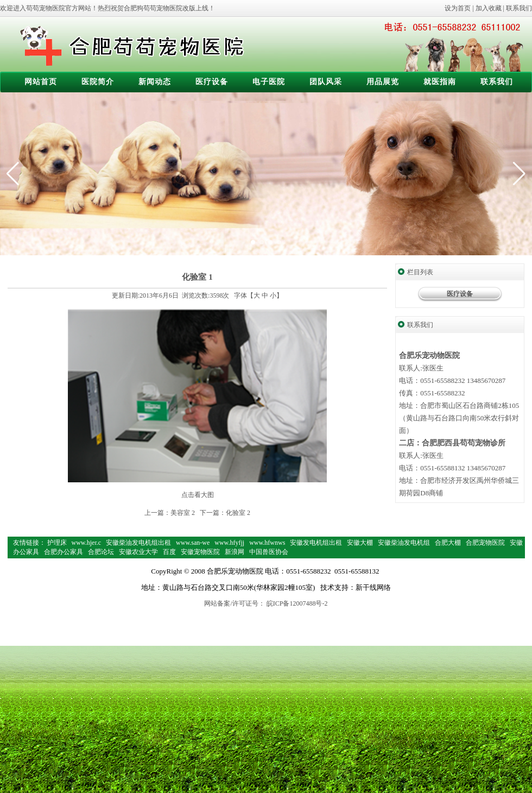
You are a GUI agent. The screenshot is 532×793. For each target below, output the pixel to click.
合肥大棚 (448, 543)
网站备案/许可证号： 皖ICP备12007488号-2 (266, 603)
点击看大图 (198, 495)
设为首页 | (460, 8)
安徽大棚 (360, 543)
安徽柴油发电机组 (404, 543)
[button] (519, 174)
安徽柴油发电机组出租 (138, 543)
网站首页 (41, 82)
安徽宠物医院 (200, 552)
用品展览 (383, 82)
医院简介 (98, 82)
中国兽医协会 (269, 552)
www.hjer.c (87, 543)
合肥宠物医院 (485, 543)
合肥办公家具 (64, 552)
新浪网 (235, 552)
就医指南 (440, 82)
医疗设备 (212, 82)
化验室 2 (238, 513)
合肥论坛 (101, 552)
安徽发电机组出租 (316, 543)
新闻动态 (155, 82)
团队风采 (326, 82)
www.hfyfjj (229, 543)
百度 (169, 552)
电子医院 (269, 82)
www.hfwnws (267, 543)
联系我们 (519, 8)
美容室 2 (183, 513)
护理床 (57, 543)
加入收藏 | (491, 8)
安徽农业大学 (138, 552)
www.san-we (193, 543)
